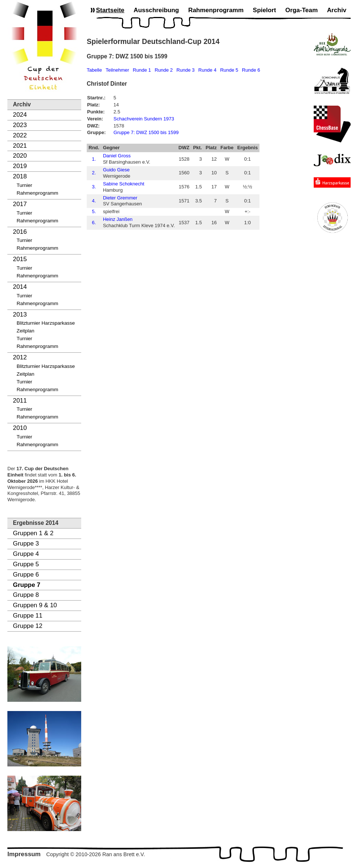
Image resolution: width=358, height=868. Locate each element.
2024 (20, 115)
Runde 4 (207, 70)
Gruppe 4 (26, 554)
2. (94, 173)
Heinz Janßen (118, 219)
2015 (20, 259)
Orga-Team (302, 10)
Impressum (24, 854)
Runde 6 (251, 70)
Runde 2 (164, 70)
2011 (20, 401)
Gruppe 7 (27, 585)
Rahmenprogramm (37, 193)
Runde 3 (185, 70)
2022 (20, 135)
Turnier (24, 185)
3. (94, 187)
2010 (20, 428)
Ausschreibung (156, 10)
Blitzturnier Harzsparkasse (46, 323)
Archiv (337, 10)
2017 (20, 204)
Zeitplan (25, 331)
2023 (20, 125)
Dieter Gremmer (120, 198)
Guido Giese (116, 170)
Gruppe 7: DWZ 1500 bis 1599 (146, 132)
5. (94, 211)
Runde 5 (229, 70)
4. (94, 201)
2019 (20, 166)
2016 (20, 232)
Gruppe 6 (26, 575)
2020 (20, 156)
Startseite (110, 10)
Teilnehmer (117, 70)
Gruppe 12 (28, 626)
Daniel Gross (117, 156)
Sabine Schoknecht (124, 184)
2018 (20, 176)
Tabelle (94, 70)
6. (94, 223)
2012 (20, 357)
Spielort (264, 10)
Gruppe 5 (26, 564)
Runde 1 (142, 70)
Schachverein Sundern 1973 (144, 119)
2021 (20, 146)
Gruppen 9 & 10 (35, 605)
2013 (20, 315)
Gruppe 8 (26, 595)
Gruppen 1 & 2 (33, 533)
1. (94, 159)
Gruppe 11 (28, 616)
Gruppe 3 (26, 544)
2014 (20, 287)
